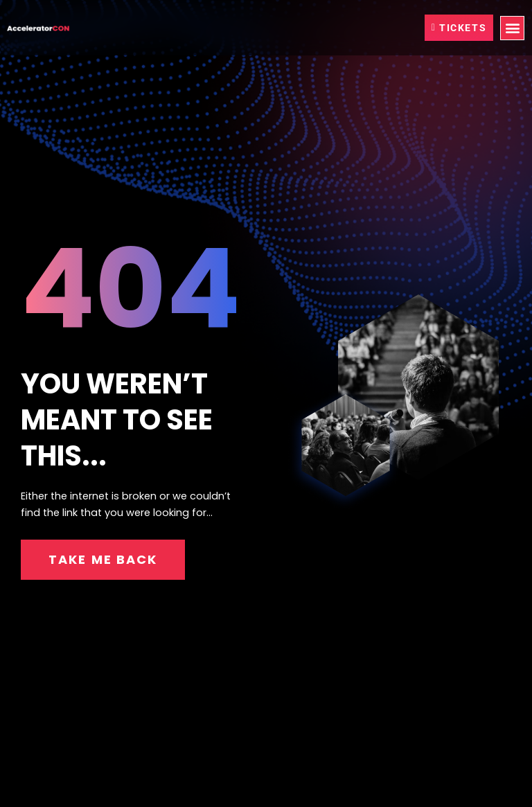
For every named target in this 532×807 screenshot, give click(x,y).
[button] (512, 28)
